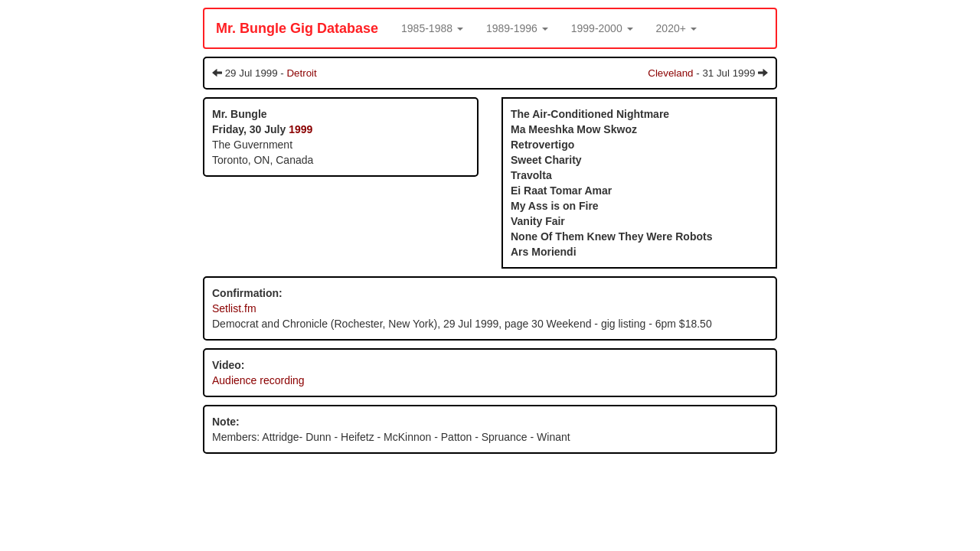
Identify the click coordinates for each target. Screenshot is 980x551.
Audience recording (258, 380)
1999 (301, 129)
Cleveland (670, 73)
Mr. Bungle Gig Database (297, 28)
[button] (432, 28)
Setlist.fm (234, 308)
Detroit (301, 73)
